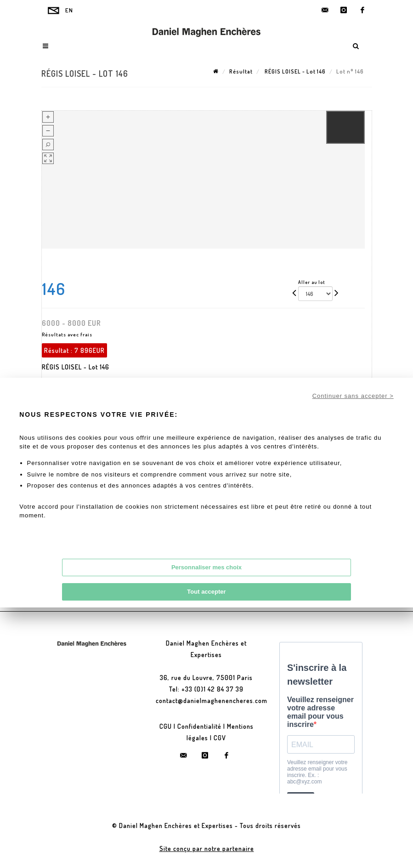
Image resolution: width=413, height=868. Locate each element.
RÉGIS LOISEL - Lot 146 (294, 71)
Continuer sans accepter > (353, 396)
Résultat (241, 71)
